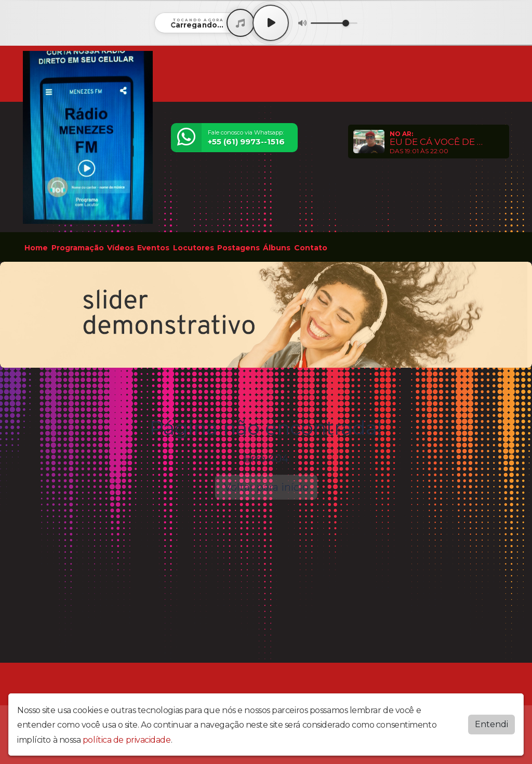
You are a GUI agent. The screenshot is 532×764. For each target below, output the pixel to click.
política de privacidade (127, 740)
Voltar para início (266, 487)
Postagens (238, 248)
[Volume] (334, 23)
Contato (311, 248)
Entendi (491, 724)
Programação (78, 248)
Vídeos (121, 248)
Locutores (194, 248)
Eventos (153, 248)
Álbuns (277, 248)
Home (36, 248)
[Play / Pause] (271, 23)
